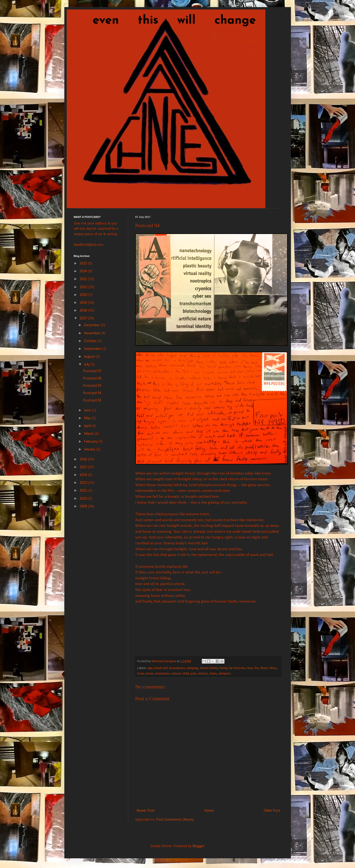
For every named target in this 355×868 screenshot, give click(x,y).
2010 (84, 499)
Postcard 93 (92, 401)
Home (209, 811)
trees (213, 674)
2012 (84, 483)
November (92, 333)
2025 (84, 264)
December (92, 325)
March (89, 434)
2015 (84, 467)
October (91, 341)
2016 (84, 459)
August (90, 357)
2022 (84, 287)
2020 (84, 295)
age (150, 668)
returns (203, 674)
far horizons (237, 668)
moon (149, 674)
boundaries (177, 668)
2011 (84, 491)
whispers (224, 674)
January (90, 449)
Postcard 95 (92, 386)
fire (256, 668)
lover (141, 674)
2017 (84, 318)
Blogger (198, 846)
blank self (161, 668)
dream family (209, 668)
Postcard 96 (92, 379)
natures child (180, 674)
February (91, 442)
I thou (273, 668)
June (88, 410)
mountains (162, 674)
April (88, 426)
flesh (264, 668)
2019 (84, 303)
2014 (84, 475)
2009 (84, 507)
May (88, 418)
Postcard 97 (92, 371)
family (223, 668)
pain (193, 674)
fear (250, 668)
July (87, 365)
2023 (84, 279)
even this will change (165, 21)
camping (192, 668)
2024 (84, 271)
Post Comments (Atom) (175, 820)
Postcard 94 (92, 393)
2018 (84, 311)
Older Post (272, 811)
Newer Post (146, 811)
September (93, 349)
